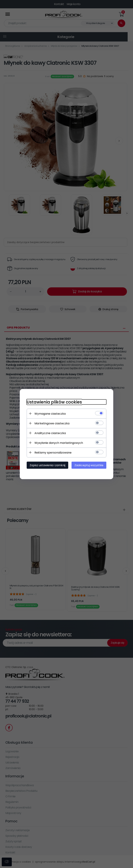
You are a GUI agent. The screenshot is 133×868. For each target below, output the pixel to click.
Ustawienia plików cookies (54, 402)
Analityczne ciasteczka (50, 433)
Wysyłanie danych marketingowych (59, 443)
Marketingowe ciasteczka (52, 423)
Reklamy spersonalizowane (53, 452)
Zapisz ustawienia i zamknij (47, 465)
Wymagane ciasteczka (50, 414)
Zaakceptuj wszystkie (89, 465)
